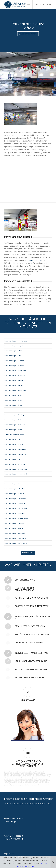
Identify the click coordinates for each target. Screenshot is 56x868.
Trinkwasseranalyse (16, 774)
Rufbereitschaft (43, 784)
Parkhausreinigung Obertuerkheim (16, 474)
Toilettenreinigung (7, 773)
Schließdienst (27, 785)
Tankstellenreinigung (8, 774)
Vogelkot (25, 776)
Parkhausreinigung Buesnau (14, 361)
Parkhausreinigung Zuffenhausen (16, 543)
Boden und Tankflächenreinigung (18, 774)
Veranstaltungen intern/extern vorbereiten (24, 781)
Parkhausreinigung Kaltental (14, 439)
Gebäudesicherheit (16, 784)
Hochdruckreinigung (39, 775)
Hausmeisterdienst (17, 780)
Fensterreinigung (32, 780)
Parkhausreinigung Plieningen (15, 484)
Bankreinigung (19, 772)
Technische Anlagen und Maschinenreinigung (24, 779)
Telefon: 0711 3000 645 (14, 836)
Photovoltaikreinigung (21, 778)
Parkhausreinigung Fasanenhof (15, 371)
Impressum (9, 853)
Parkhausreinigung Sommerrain (15, 499)
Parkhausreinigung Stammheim (15, 503)
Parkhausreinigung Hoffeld (14, 435)
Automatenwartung (13, 782)
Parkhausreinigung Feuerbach (15, 375)
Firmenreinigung (13, 772)
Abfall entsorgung (24, 774)
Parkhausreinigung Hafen (13, 400)
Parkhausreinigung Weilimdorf (15, 533)
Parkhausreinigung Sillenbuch (15, 494)
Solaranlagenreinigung (29, 778)
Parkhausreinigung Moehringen (15, 449)
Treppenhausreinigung (8, 777)
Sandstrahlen (7, 776)
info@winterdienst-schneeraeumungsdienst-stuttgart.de (28, 764)
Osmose (14, 779)
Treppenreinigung (46, 776)
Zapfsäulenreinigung (8, 775)
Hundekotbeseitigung (40, 773)
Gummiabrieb (45, 775)
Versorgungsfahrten (46, 781)
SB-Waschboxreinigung (29, 774)
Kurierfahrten (15, 781)
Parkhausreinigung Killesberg (14, 444)
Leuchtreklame (25, 777)
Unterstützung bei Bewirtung (10, 785)
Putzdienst (44, 777)
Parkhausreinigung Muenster (14, 459)
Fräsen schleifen (13, 776)
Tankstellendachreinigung (38, 774)
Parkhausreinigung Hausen (14, 405)
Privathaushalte (34, 260)
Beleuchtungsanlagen (32, 777)
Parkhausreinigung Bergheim (14, 346)
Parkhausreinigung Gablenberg (15, 390)
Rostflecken (40, 776)
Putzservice (24, 773)
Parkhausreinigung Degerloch (14, 366)
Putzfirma (48, 777)
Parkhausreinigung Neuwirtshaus (16, 469)
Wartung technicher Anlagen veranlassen (25, 781)
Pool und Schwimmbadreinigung (39, 779)
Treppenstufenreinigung (17, 777)
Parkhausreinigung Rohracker (15, 489)
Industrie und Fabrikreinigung (35, 772)
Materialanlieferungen (38, 781)
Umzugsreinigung (47, 778)
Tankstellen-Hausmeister (38, 778)
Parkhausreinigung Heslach (14, 420)
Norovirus (6, 778)
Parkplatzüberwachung (16, 786)
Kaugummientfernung (30, 775)
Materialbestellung (17, 783)
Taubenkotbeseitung (8, 774)
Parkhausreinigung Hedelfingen (15, 415)
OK (33, 866)
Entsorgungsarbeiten (8, 781)
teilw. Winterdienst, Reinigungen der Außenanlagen (29, 786)
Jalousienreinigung (25, 780)
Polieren (18, 776)
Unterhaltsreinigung (8, 779)
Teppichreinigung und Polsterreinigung (19, 775)
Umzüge (14, 781)
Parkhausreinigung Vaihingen (14, 523)
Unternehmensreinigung (31, 773)
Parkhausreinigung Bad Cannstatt (16, 341)
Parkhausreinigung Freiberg (14, 385)
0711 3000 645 (28, 700)
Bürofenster (39, 777)
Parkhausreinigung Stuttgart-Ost (15, 513)
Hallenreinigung (30, 774)
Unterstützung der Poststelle (23, 782)
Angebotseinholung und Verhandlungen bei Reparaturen (31, 783)
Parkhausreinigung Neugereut (15, 464)
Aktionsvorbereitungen (20, 785)
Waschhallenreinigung (47, 774)
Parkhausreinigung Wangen (14, 528)
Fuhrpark (12, 783)
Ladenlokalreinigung (44, 772)
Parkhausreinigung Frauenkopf (15, 380)
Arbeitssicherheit (23, 784)
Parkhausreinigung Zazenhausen (16, 538)
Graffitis (21, 776)
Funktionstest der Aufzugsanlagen (33, 784)
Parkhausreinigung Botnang (14, 356)
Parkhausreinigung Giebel (13, 395)
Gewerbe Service (14, 773)
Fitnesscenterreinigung (39, 780)
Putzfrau (19, 773)
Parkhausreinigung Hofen (13, 430)
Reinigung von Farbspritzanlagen (40, 774)
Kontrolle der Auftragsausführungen (37, 785)
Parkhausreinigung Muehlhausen (16, 454)
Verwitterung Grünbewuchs (32, 776)
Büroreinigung (7, 772)
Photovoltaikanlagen (12, 778)
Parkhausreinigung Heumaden (15, 425)
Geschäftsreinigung (25, 772)
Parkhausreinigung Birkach (14, 351)
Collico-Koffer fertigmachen (34, 782)
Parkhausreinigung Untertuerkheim (16, 518)
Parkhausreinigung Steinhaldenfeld (16, 508)
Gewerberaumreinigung (8, 780)
